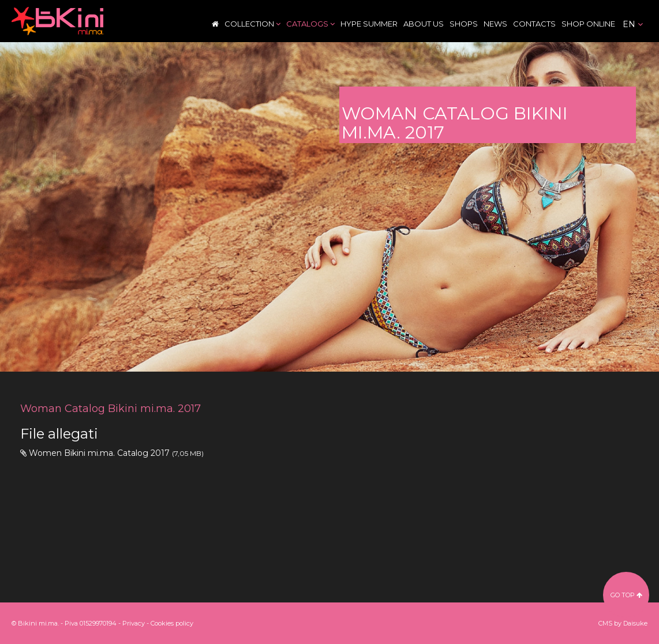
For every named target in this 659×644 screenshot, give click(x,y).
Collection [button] (252, 24)
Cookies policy (172, 623)
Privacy (134, 623)
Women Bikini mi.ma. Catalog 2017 (99, 453)
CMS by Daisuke (623, 623)
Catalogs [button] (310, 24)
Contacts (534, 24)
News (495, 24)
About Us (424, 24)
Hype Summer (369, 24)
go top (626, 595)
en (633, 24)
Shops (464, 24)
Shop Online (588, 24)
